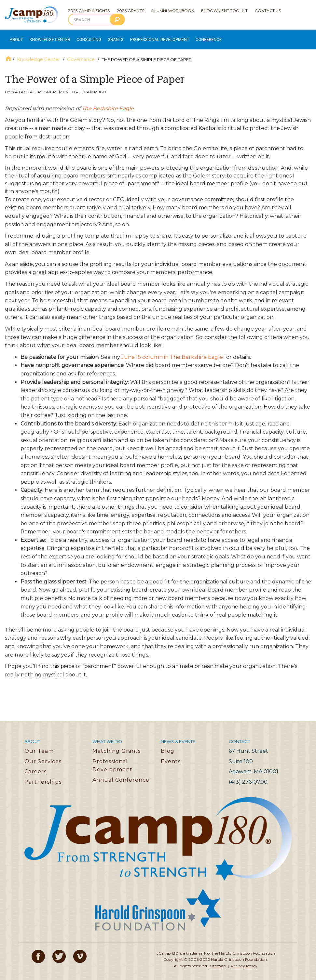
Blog (168, 746)
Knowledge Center (46, 37)
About (15, 37)
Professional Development (147, 37)
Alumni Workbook (173, 11)
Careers (35, 766)
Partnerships (43, 777)
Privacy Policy (244, 961)
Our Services (43, 756)
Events (171, 756)
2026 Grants (131, 11)
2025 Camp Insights (89, 11)
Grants (107, 37)
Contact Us (268, 11)
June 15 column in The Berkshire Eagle (172, 352)
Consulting (82, 37)
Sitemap (218, 961)
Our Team (39, 746)
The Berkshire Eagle (108, 103)
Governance (81, 54)
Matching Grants (117, 746)
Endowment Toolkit (224, 11)
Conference (190, 37)
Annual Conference (121, 775)
